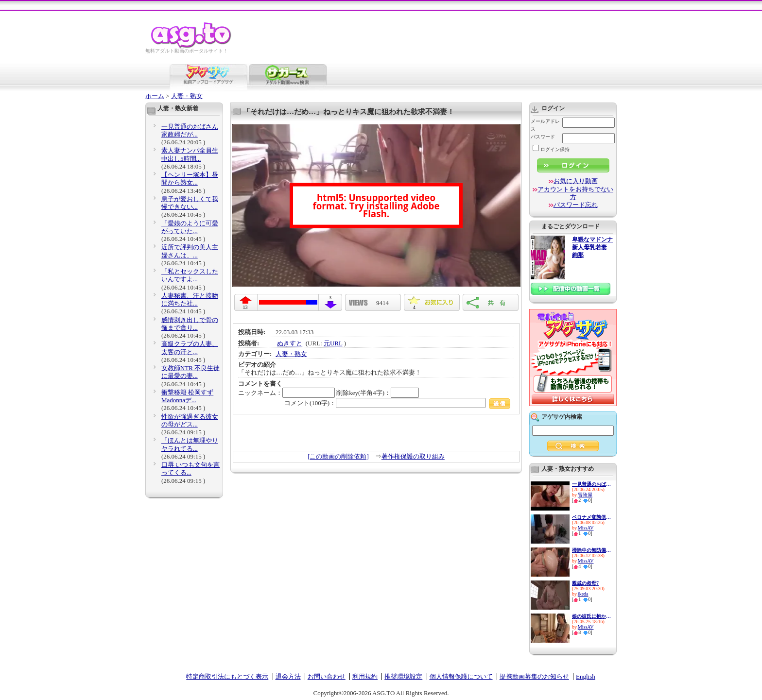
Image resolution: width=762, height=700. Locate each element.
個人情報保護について (461, 676)
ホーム (155, 96)
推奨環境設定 (403, 676)
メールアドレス (545, 125)
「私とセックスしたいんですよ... (190, 275)
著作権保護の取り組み (413, 456)
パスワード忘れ (576, 205)
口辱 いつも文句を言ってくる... (190, 469)
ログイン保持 (551, 149)
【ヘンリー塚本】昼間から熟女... (190, 179)
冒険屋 (585, 495)
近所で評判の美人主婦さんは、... (190, 251)
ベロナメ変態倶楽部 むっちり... (591, 517)
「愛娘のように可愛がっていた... (190, 227)
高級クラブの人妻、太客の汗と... (190, 348)
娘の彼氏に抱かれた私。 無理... (591, 616)
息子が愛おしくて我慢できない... (190, 203)
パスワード (543, 137)
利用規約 (365, 676)
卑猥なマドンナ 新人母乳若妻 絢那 (592, 248)
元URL (333, 343)
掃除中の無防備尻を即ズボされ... (591, 550)
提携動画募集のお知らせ (534, 676)
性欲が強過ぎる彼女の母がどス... (190, 420)
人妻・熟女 (187, 96)
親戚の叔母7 (585, 583)
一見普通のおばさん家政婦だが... (190, 130)
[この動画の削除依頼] (338, 456)
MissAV (586, 528)
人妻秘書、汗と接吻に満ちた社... (190, 299)
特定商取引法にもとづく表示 (227, 676)
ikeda (583, 594)
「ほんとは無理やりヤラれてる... (190, 444)
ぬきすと (290, 343)
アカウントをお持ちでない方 (575, 193)
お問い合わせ (327, 676)
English (586, 676)
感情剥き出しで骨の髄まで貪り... (190, 324)
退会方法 (288, 676)
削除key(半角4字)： (378, 393)
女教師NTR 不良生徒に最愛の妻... (190, 372)
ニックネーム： (286, 393)
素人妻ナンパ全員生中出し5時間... (190, 154)
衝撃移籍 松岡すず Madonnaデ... (187, 396)
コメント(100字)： (397, 403)
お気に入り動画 (576, 181)
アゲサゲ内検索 (562, 417)
